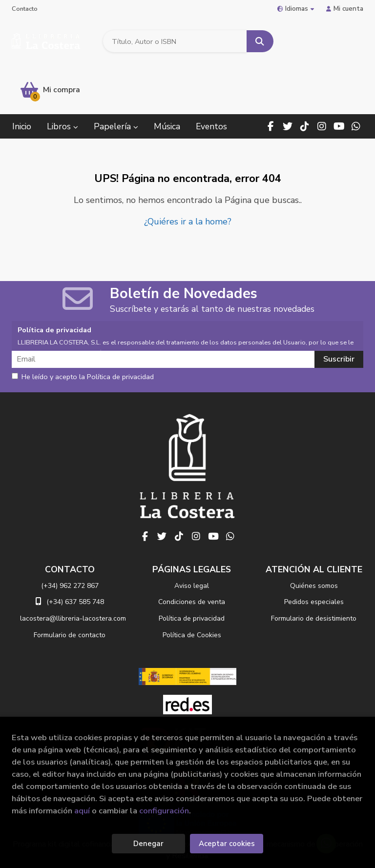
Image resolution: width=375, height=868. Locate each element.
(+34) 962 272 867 (70, 537)
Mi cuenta (345, 9)
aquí (82, 811)
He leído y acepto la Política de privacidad (83, 328)
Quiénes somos (314, 537)
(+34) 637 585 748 (75, 554)
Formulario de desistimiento (314, 570)
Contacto (25, 9)
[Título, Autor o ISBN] (174, 42)
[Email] (164, 311)
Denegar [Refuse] (148, 844)
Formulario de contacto (70, 587)
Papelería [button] (116, 78)
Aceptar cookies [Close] (227, 844)
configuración (164, 811)
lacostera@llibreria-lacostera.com (73, 570)
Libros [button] (62, 78)
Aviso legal (192, 537)
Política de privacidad (192, 570)
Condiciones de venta (192, 554)
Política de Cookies (192, 587)
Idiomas (296, 9)
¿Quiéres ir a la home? (188, 173)
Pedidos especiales (314, 554)
